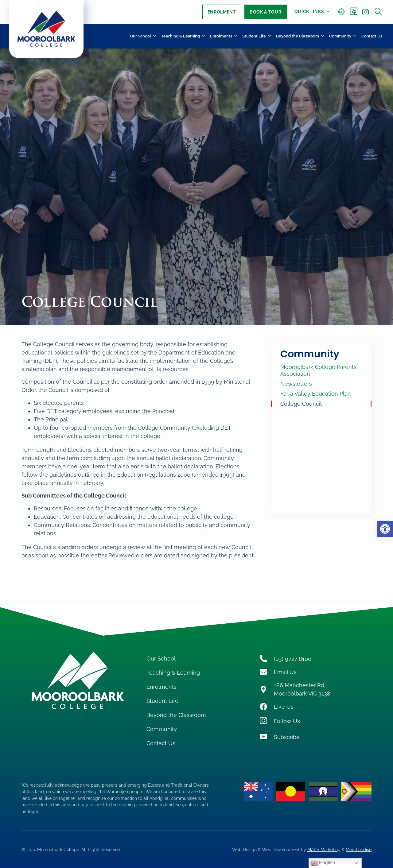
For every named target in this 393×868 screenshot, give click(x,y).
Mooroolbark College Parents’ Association (319, 370)
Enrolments (224, 36)
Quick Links (312, 12)
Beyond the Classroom (300, 36)
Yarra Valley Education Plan (316, 394)
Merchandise (359, 849)
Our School (143, 36)
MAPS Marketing (324, 849)
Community (343, 36)
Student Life (257, 36)
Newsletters (296, 384)
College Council (301, 404)
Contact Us (372, 36)
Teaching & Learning (183, 36)
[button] (385, 529)
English (323, 863)
